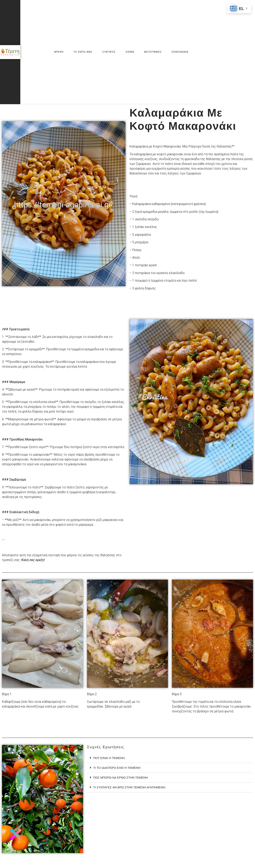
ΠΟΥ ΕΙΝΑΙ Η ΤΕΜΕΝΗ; (109, 758)
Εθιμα (130, 52)
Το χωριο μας (83, 52)
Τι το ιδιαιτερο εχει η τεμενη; (117, 768)
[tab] (170, 758)
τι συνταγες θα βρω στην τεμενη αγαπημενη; (130, 787)
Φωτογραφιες (153, 52)
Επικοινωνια (180, 52)
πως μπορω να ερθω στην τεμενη (121, 777)
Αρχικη (59, 52)
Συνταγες (109, 52)
